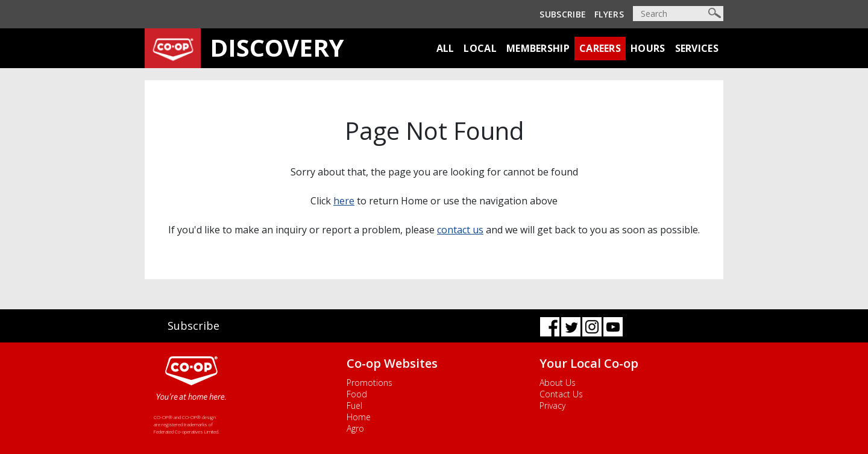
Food (357, 394)
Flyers (609, 14)
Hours (648, 48)
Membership (538, 48)
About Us (558, 383)
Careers (600, 48)
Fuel (354, 405)
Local (480, 48)
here (344, 201)
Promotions (370, 383)
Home (359, 417)
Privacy (552, 405)
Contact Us (561, 394)
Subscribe (563, 14)
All (445, 48)
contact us (460, 230)
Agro (355, 428)
